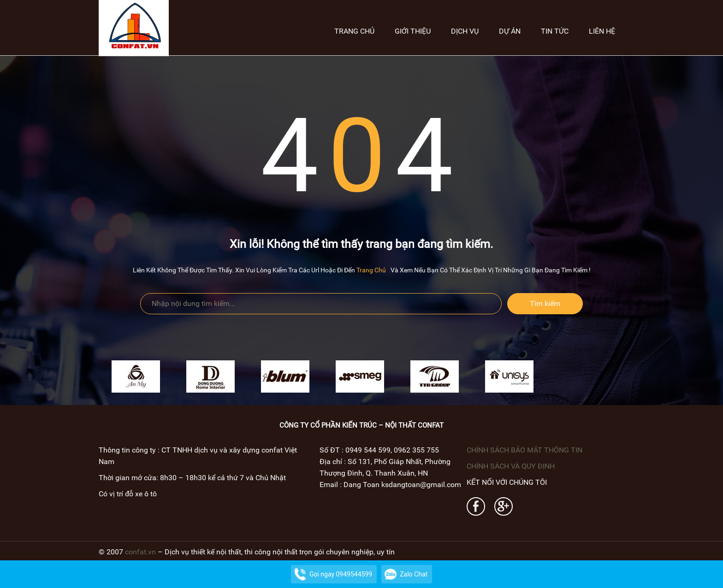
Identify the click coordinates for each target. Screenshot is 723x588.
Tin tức (555, 31)
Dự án (510, 31)
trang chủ (371, 270)
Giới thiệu (413, 31)
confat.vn (140, 552)
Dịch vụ (465, 31)
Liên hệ (602, 31)
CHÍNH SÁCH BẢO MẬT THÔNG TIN (524, 450)
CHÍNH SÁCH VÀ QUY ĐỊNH (511, 466)
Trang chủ (354, 31)
